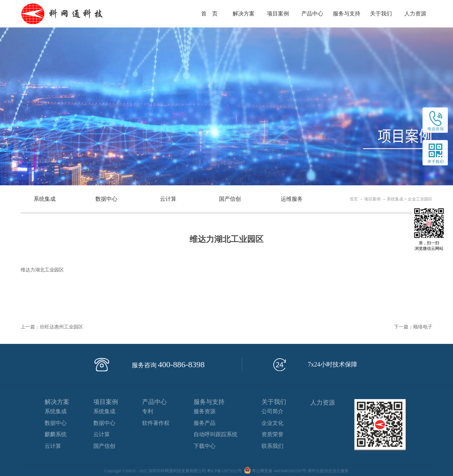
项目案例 (372, 199)
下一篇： (413, 327)
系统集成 (395, 199)
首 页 (209, 14)
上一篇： (52, 327)
